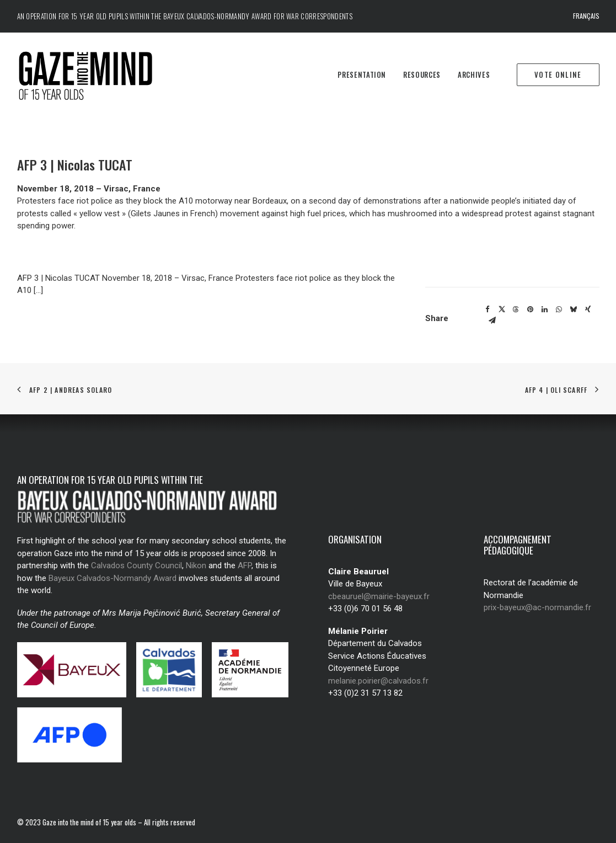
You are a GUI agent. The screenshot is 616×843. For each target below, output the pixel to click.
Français (586, 16)
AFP (245, 565)
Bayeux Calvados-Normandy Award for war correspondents (258, 16)
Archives (474, 74)
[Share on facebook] (488, 310)
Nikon (196, 565)
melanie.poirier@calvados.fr (378, 681)
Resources (422, 74)
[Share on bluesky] (574, 310)
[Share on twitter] (502, 310)
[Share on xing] (588, 310)
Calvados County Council (136, 565)
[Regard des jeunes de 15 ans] (91, 75)
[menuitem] (586, 16)
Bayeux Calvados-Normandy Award (113, 578)
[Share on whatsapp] (559, 310)
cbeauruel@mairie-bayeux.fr (379, 596)
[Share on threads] (516, 310)
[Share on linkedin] (545, 310)
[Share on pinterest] (531, 310)
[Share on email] (492, 321)
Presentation (362, 74)
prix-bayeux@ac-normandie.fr (537, 607)
